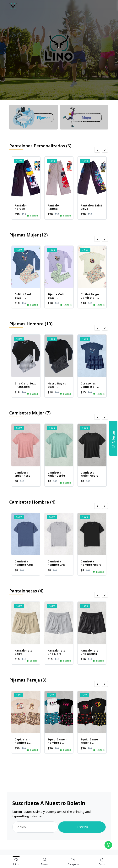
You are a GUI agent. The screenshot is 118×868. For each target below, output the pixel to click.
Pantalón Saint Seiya (91, 207)
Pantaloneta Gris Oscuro (90, 652)
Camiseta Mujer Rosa (22, 474)
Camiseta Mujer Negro (90, 474)
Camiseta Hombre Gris (56, 563)
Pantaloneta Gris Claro (56, 652)
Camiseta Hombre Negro (91, 563)
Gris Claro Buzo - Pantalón (26, 385)
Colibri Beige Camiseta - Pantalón (90, 298)
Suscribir (82, 827)
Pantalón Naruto (21, 207)
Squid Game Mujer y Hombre (89, 743)
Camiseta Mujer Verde (56, 474)
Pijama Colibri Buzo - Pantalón (58, 298)
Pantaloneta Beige (24, 652)
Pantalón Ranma (54, 207)
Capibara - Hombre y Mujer (22, 743)
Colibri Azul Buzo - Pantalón (23, 298)
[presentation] (97, 150)
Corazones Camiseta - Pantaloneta (90, 387)
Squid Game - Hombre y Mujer (57, 743)
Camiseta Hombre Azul (24, 563)
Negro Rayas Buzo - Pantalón (57, 387)
